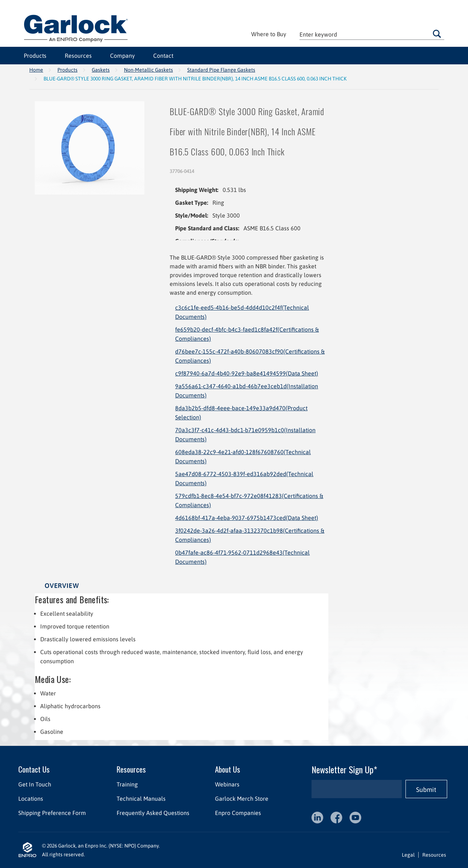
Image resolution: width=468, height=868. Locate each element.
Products (35, 56)
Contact (163, 56)
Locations (31, 799)
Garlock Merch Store (242, 799)
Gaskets (101, 70)
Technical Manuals (141, 799)
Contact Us (34, 769)
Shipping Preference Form (52, 813)
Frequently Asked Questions (153, 813)
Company (122, 56)
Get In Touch (35, 784)
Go (437, 34)
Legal (408, 855)
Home (36, 70)
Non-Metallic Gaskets (148, 70)
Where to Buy (269, 34)
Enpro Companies (238, 813)
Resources (78, 56)
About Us (228, 769)
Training (127, 784)
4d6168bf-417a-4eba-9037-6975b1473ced (247, 518)
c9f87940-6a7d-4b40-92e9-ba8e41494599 (247, 373)
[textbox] (372, 34)
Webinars (227, 784)
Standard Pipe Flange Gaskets (221, 70)
